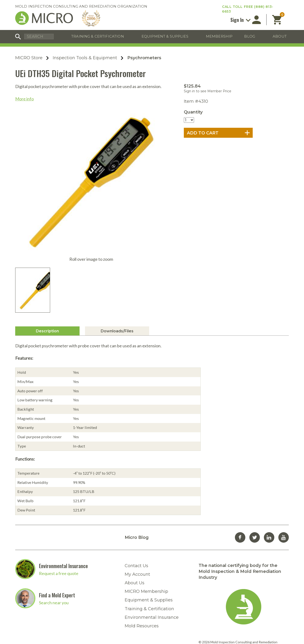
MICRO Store (29, 58)
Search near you (54, 560)
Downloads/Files (117, 289)
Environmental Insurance (63, 524)
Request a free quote (59, 531)
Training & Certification (98, 36)
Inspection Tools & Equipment (85, 58)
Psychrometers (144, 58)
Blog (250, 36)
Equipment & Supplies (165, 36)
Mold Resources (142, 584)
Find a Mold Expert (57, 553)
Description (47, 289)
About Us (135, 541)
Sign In (240, 20)
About (280, 36)
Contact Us (136, 524)
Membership (219, 36)
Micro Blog (137, 495)
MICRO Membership (146, 549)
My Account (137, 532)
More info (24, 99)
